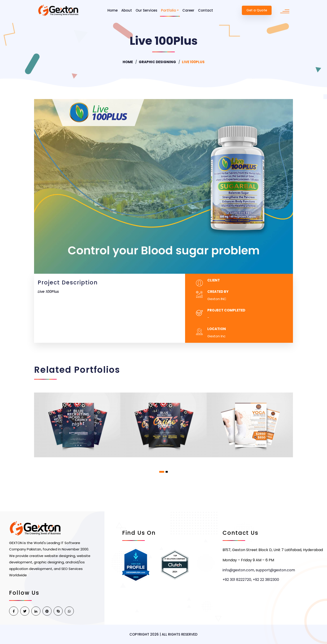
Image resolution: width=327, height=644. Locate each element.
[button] (162, 472)
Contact (206, 10)
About (127, 10)
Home (113, 10)
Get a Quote (257, 10)
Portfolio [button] (168, 10)
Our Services (146, 10)
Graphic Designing (157, 62)
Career (188, 10)
